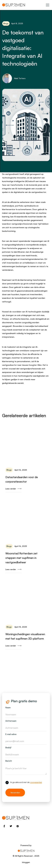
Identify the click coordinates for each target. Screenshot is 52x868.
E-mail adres (11, 734)
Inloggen (26, 862)
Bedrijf (8, 747)
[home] (14, 5)
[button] (47, 5)
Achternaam (11, 721)
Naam (8, 707)
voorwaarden (36, 782)
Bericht (9, 761)
